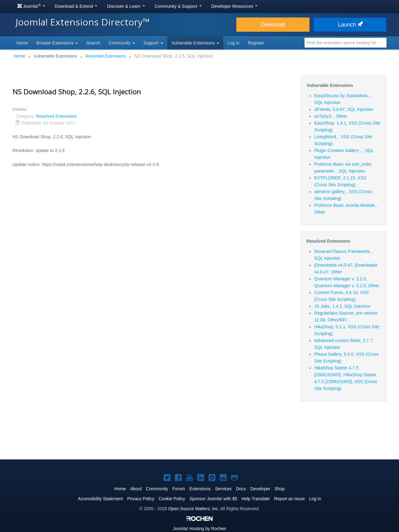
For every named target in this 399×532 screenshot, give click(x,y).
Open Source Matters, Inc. (194, 509)
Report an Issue (289, 499)
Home (22, 43)
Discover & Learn (126, 6)
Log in (233, 43)
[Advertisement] (199, 434)
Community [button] (122, 43)
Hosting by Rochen (199, 529)
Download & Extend (76, 6)
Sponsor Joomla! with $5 (213, 499)
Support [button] (153, 43)
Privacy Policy (141, 499)
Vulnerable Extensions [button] (195, 43)
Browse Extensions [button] (57, 43)
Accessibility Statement (100, 499)
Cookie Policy (172, 499)
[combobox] (346, 43)
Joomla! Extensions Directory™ (83, 22)
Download (273, 25)
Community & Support (178, 6)
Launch (350, 25)
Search (93, 43)
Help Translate (256, 499)
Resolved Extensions (57, 116)
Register (256, 43)
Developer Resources (235, 6)
